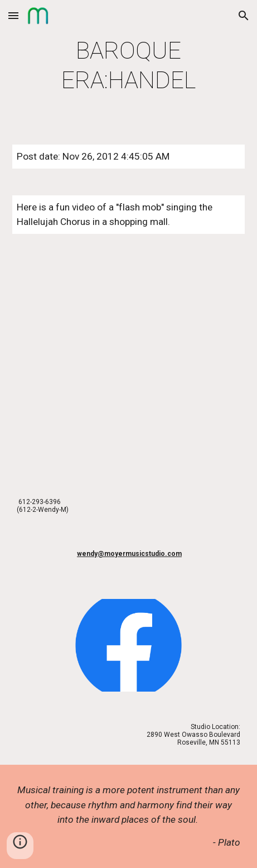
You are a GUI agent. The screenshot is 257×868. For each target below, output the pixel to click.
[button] (13, 15)
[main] (128, 66)
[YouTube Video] (128, 364)
